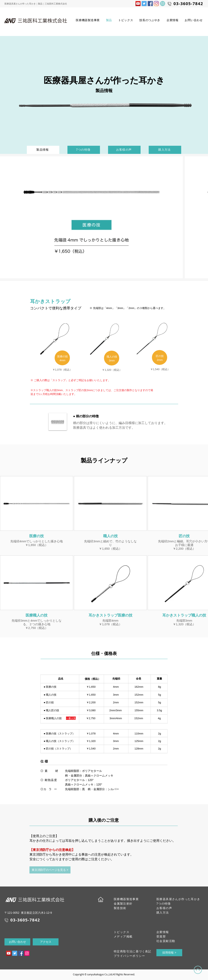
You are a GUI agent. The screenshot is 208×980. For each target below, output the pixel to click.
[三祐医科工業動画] (9, 953)
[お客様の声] (124, 150)
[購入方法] (165, 150)
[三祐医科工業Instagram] (156, 4)
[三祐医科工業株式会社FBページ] (150, 4)
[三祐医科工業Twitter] (144, 4)
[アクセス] (46, 942)
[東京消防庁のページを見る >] (50, 870)
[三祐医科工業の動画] (138, 4)
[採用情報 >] (169, 953)
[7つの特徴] (84, 150)
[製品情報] (43, 150)
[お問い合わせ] (17, 942)
